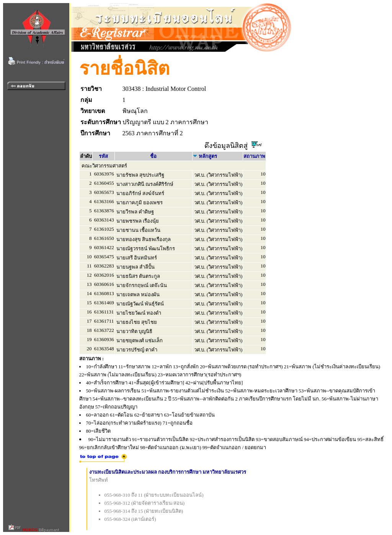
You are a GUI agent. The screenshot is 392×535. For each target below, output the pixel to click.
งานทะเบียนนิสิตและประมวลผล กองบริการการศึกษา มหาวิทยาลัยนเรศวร (168, 472)
